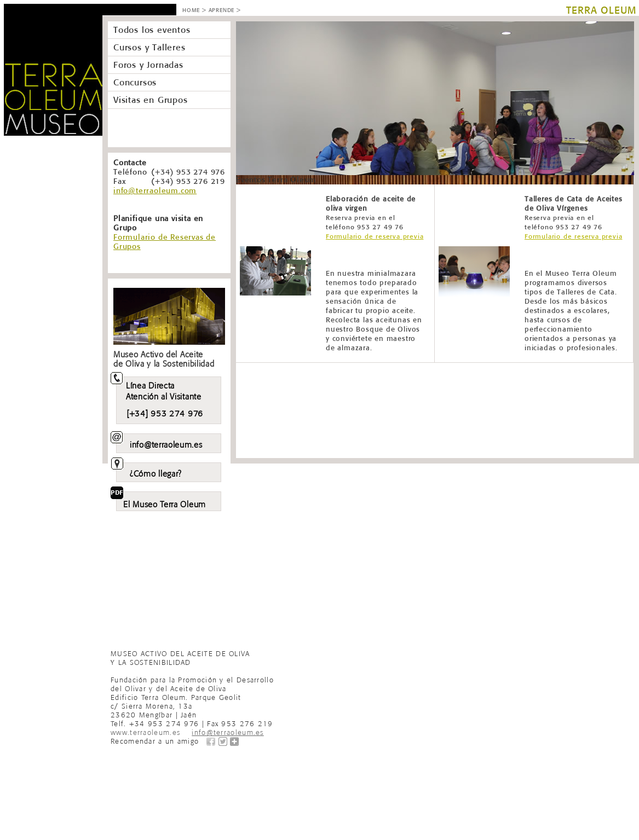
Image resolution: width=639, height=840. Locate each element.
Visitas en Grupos (151, 100)
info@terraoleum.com (155, 190)
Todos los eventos (152, 30)
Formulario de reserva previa (375, 236)
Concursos (135, 82)
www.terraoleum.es (145, 731)
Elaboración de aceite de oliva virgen (371, 213)
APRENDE (222, 10)
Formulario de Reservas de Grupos (165, 242)
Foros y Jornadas (148, 65)
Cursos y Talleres (149, 47)
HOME (191, 10)
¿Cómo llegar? (156, 472)
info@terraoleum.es (166, 443)
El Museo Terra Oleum (165, 503)
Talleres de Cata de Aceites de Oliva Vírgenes (574, 213)
